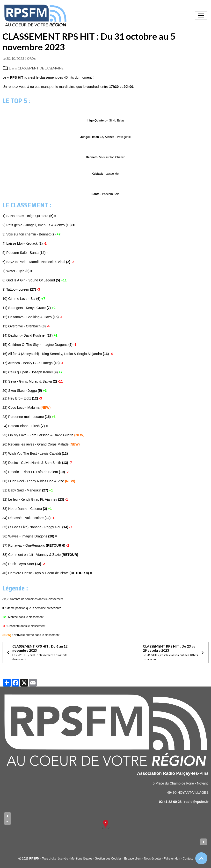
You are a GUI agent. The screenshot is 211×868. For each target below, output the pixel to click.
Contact (188, 859)
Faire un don (172, 859)
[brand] (36, 15)
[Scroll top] (201, 858)
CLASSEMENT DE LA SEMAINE (41, 68)
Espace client (133, 859)
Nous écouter (153, 859)
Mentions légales (81, 859)
